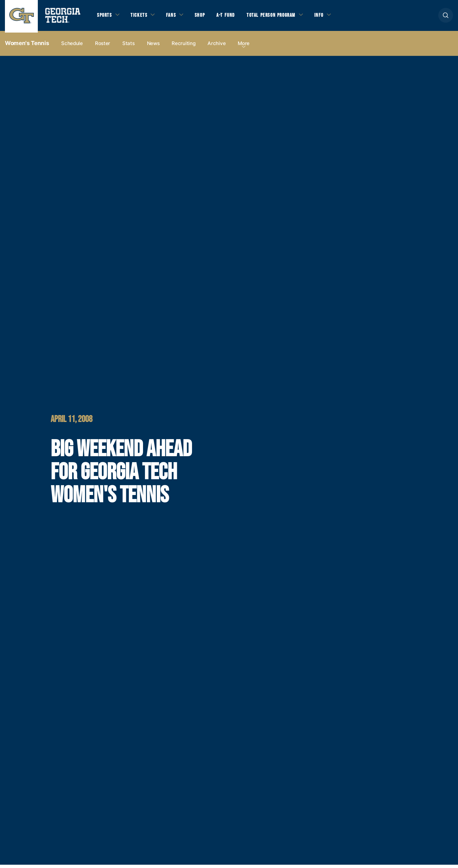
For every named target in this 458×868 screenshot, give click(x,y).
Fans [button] (174, 17)
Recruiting (183, 47)
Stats (129, 47)
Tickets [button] (141, 17)
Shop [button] (204, 17)
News (153, 47)
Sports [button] (105, 17)
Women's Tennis (27, 46)
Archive (217, 47)
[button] (446, 17)
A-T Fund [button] (231, 17)
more (244, 47)
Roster (103, 47)
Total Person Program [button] (278, 17)
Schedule (72, 47)
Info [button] (329, 17)
